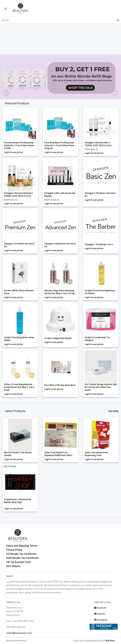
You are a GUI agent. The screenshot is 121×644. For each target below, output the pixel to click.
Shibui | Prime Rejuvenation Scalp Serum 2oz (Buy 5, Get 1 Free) (19, 387)
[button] (6, 93)
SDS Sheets (13, 566)
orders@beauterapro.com (19, 633)
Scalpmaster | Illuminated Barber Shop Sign (17, 501)
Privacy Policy (14, 550)
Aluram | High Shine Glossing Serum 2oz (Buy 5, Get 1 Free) (59, 292)
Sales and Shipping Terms (22, 546)
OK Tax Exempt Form (19, 562)
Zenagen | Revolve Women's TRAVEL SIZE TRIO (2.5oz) (18, 195)
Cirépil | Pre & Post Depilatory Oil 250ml (100, 292)
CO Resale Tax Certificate (21, 554)
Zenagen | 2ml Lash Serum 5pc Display (60, 195)
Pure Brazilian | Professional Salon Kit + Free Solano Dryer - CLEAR (20, 145)
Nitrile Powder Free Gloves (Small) (18, 454)
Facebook (100, 608)
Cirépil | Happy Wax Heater (58, 338)
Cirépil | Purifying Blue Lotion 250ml (19, 339)
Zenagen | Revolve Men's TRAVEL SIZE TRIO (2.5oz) (98, 144)
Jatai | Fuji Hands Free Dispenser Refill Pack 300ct (58, 454)
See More (113, 411)
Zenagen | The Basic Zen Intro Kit (100, 195)
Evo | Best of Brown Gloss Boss (60, 385)
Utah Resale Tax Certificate (22, 558)
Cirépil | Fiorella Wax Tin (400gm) (97, 339)
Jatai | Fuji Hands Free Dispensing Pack (96, 454)
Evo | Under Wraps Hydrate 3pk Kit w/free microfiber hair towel (101, 387)
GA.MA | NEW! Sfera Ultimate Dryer (19, 292)
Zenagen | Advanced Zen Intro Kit (60, 245)
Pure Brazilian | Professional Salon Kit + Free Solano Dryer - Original (60, 145)
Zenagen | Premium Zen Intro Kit (19, 245)
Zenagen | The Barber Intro (99, 244)
